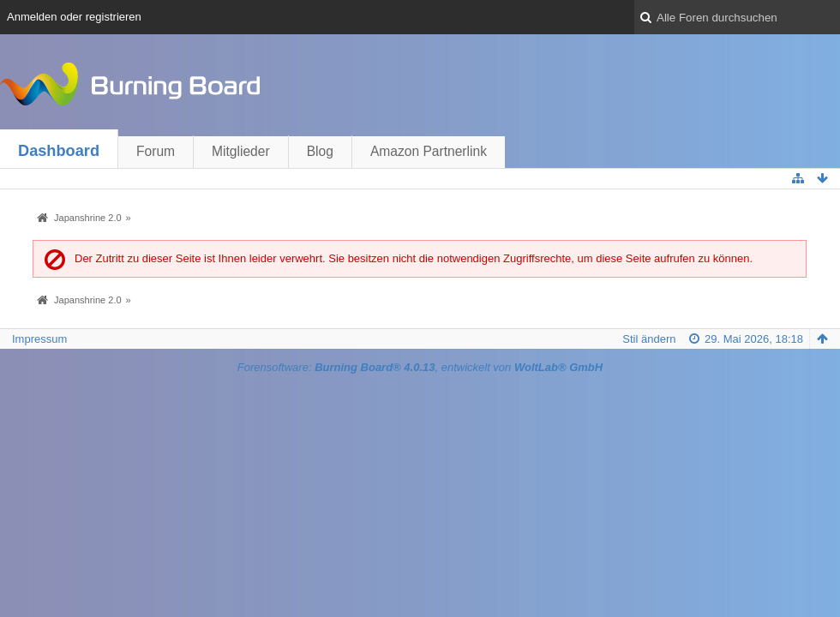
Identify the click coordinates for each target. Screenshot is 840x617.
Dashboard (59, 151)
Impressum (39, 339)
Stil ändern (649, 339)
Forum (156, 151)
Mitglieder (241, 151)
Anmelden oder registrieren (74, 17)
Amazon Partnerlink (429, 151)
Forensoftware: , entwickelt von (420, 367)
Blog (320, 151)
